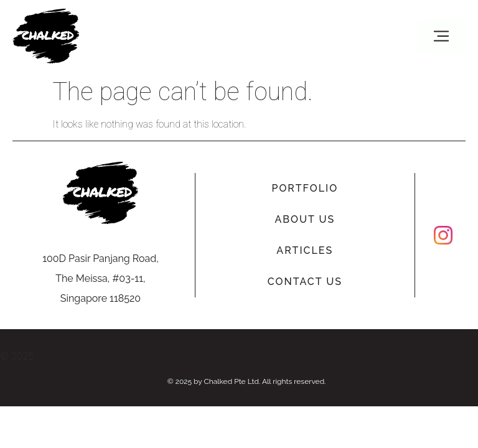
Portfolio (305, 188)
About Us (305, 219)
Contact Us (305, 282)
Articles (305, 250)
